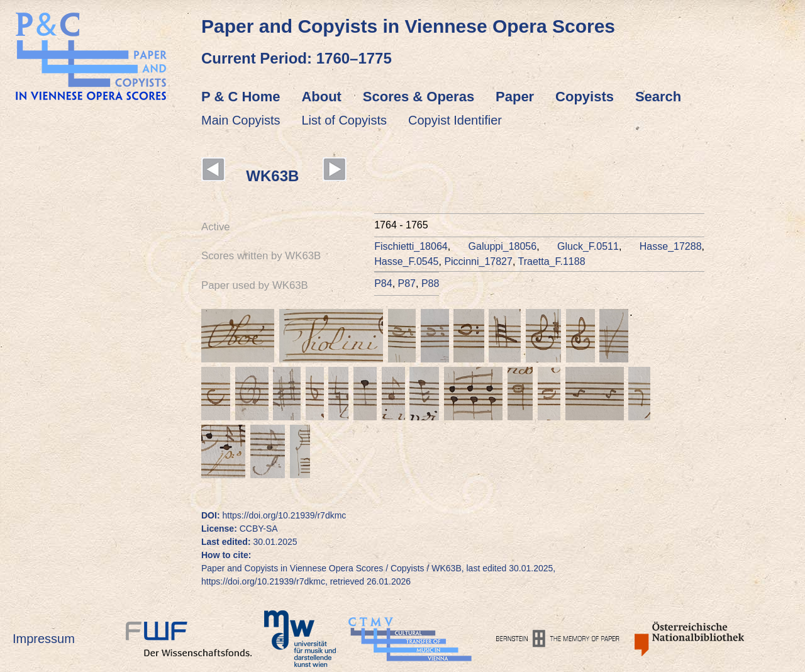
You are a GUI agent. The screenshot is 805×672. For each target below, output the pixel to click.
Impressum (44, 639)
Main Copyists (241, 120)
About (321, 97)
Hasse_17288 (671, 246)
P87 (407, 283)
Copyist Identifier (455, 120)
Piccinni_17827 (478, 261)
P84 (383, 283)
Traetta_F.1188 (552, 261)
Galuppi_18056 (503, 246)
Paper (515, 97)
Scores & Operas (419, 97)
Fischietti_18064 (411, 246)
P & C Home (241, 97)
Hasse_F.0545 (406, 261)
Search (658, 97)
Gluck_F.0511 (588, 246)
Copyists (585, 97)
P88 (430, 283)
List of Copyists (345, 120)
